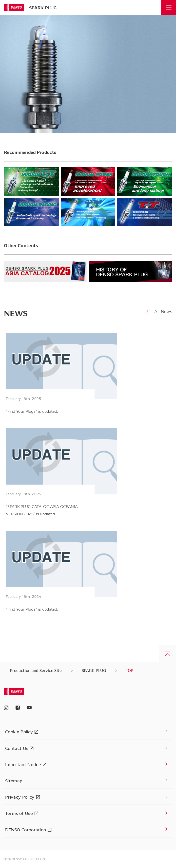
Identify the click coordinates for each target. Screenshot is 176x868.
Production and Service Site (36, 670)
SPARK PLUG (43, 7)
